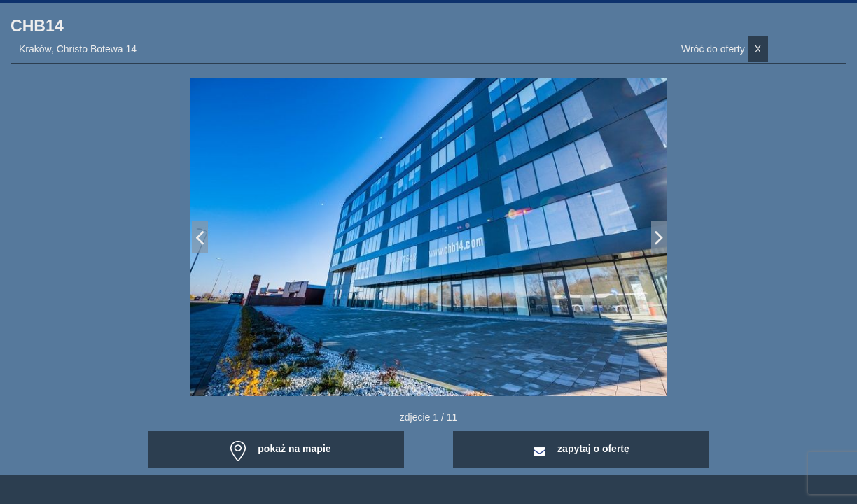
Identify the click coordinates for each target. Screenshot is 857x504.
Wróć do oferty (725, 49)
